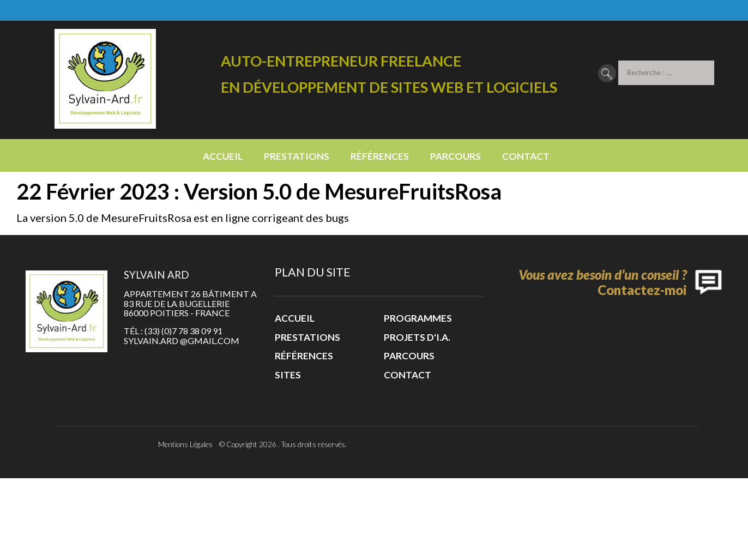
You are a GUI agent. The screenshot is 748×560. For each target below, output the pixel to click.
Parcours (456, 156)
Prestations (297, 156)
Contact (526, 156)
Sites (288, 375)
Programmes (418, 318)
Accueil (223, 156)
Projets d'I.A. (417, 337)
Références (380, 156)
